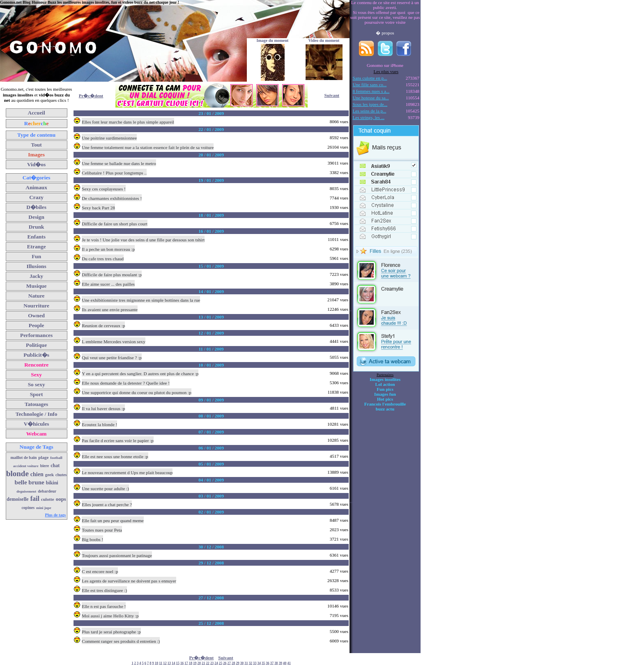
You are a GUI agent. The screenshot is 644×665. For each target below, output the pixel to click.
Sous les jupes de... (370, 104)
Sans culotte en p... (370, 78)
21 (203, 663)
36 (267, 663)
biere (45, 466)
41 (289, 663)
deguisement (26, 491)
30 (242, 663)
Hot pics (385, 399)
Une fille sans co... (370, 85)
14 (173, 663)
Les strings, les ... (369, 117)
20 (199, 663)
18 (191, 663)
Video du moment (324, 40)
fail (35, 499)
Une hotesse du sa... (371, 98)
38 (276, 663)
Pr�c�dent (91, 96)
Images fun (385, 394)
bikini (52, 483)
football (56, 458)
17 (186, 663)
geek (49, 475)
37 (272, 663)
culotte (48, 499)
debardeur (47, 491)
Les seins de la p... (370, 111)
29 (237, 663)
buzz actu (385, 409)
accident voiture (26, 466)
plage (43, 457)
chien (37, 474)
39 (281, 663)
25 (221, 663)
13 (169, 663)
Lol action (385, 384)
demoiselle (17, 499)
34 (259, 663)
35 (263, 663)
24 (216, 663)
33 (255, 663)
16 (182, 663)
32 (251, 663)
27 (229, 663)
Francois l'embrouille (385, 404)
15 (178, 663)
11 (161, 663)
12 (165, 663)
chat (55, 465)
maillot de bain (23, 457)
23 (212, 663)
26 (225, 663)
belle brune (30, 482)
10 (156, 663)
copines (28, 508)
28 (233, 663)
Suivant (332, 95)
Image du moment (273, 40)
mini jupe (44, 508)
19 (195, 663)
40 (285, 663)
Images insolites (385, 379)
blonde (17, 474)
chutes (61, 475)
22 (207, 663)
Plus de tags (56, 515)
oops (61, 499)
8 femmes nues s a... (371, 91)
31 (246, 663)
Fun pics (385, 389)
